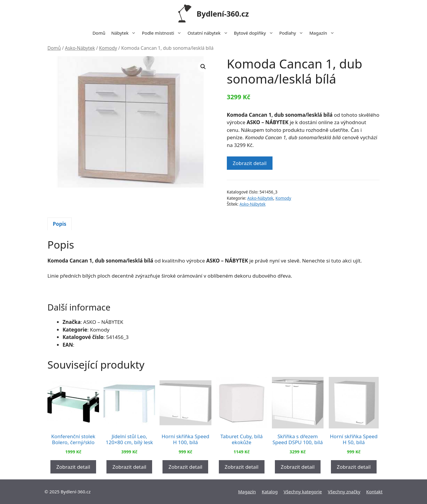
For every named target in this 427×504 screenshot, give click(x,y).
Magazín (323, 33)
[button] (203, 67)
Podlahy (293, 33)
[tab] (60, 224)
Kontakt (374, 492)
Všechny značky (344, 492)
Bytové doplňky (255, 33)
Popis (60, 224)
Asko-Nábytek (80, 48)
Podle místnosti (163, 33)
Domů (99, 33)
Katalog (270, 492)
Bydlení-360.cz (223, 14)
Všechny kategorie (303, 492)
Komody (108, 48)
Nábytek (125, 33)
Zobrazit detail (250, 163)
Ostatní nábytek (209, 33)
